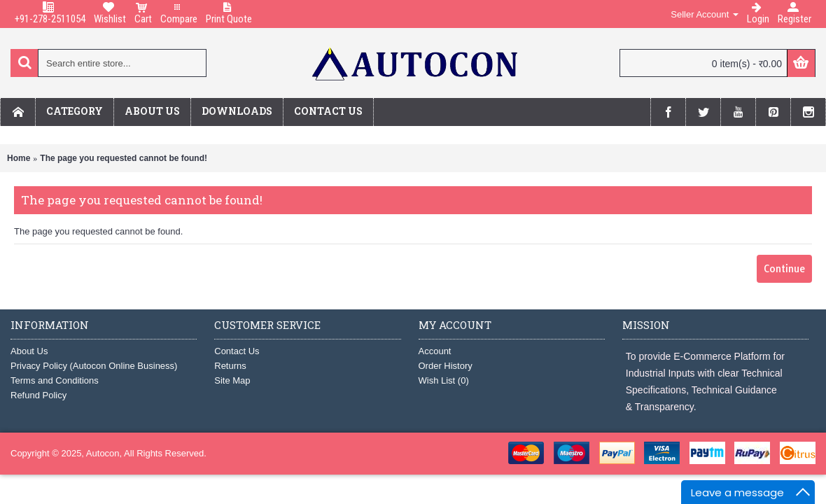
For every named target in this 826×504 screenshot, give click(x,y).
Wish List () (444, 380)
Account (435, 351)
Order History (446, 366)
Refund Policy (38, 395)
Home (19, 158)
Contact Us (237, 351)
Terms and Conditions (55, 380)
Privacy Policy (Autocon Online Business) (94, 366)
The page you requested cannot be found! (124, 158)
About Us (29, 351)
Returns (230, 366)
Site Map (232, 380)
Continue (784, 269)
